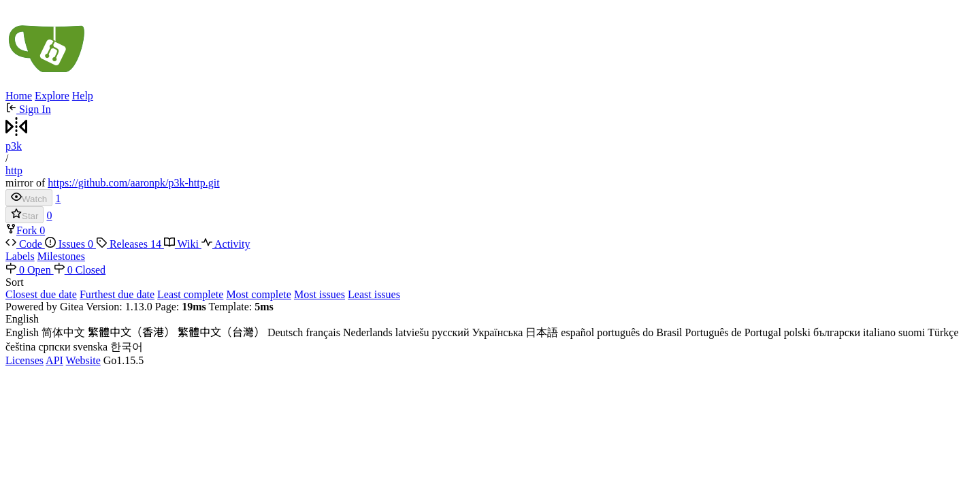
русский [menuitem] (451, 332)
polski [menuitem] (797, 332)
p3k (14, 146)
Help (83, 96)
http (14, 170)
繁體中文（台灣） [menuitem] (221, 332)
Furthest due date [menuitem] (117, 294)
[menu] (490, 289)
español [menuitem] (577, 332)
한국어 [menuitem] (127, 347)
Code (25, 244)
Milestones (61, 256)
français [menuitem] (323, 332)
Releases (130, 244)
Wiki (183, 244)
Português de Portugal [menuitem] (733, 332)
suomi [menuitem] (912, 332)
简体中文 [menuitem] (63, 332)
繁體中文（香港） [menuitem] (131, 332)
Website (83, 360)
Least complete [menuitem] (190, 294)
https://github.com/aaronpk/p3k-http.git (133, 183)
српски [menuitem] (54, 347)
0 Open (30, 270)
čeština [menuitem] (20, 347)
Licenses (24, 360)
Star (24, 215)
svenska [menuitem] (91, 347)
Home (19, 96)
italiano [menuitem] (879, 332)
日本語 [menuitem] (542, 332)
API (54, 360)
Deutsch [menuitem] (285, 332)
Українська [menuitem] (497, 332)
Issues (70, 244)
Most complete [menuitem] (259, 294)
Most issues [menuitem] (320, 294)
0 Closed (80, 270)
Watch (29, 198)
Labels (20, 256)
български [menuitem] (837, 332)
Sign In (28, 109)
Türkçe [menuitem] (943, 332)
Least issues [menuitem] (374, 294)
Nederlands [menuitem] (368, 332)
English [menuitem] (22, 332)
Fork (22, 230)
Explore (52, 96)
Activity (226, 244)
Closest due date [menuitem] (41, 294)
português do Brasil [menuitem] (639, 332)
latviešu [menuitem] (412, 332)
